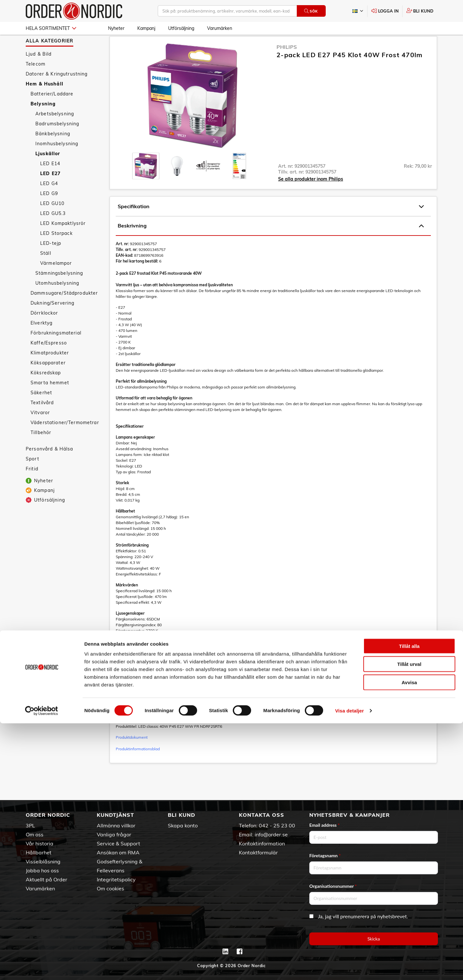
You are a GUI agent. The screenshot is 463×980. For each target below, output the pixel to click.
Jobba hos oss (42, 870)
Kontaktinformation (262, 843)
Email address (324, 825)
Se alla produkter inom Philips (311, 196)
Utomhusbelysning (57, 300)
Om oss (35, 834)
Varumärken (220, 28)
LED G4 (49, 201)
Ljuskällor (48, 171)
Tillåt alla (409, 903)
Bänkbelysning (53, 151)
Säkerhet (41, 410)
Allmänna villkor (116, 825)
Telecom (36, 81)
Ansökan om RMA (118, 852)
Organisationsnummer (333, 886)
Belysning (43, 121)
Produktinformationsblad (138, 766)
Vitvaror (40, 430)
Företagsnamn (325, 855)
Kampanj (146, 28)
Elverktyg (41, 340)
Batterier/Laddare (52, 111)
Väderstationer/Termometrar (65, 440)
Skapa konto (183, 825)
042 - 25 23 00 (277, 825)
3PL (30, 825)
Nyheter (116, 28)
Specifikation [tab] (271, 224)
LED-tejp (51, 261)
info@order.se (271, 834)
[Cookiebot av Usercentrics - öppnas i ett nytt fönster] (42, 967)
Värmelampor (56, 281)
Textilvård (42, 420)
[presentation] (146, 183)
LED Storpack (56, 251)
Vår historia (40, 843)
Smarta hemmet (50, 400)
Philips (287, 64)
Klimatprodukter (50, 370)
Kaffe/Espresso (49, 360)
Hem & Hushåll (45, 101)
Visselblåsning (43, 861)
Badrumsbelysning (57, 141)
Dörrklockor (44, 330)
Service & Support (118, 843)
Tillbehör (41, 450)
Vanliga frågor (114, 834)
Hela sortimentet (51, 28)
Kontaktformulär (258, 852)
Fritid (32, 486)
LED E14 (50, 181)
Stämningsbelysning (59, 290)
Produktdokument (132, 755)
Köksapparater (48, 380)
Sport (32, 476)
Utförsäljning (181, 28)
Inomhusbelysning (57, 161)
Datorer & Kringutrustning (57, 91)
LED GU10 (52, 221)
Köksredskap (46, 390)
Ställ (46, 271)
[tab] (146, 183)
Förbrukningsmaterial (56, 350)
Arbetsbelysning (55, 131)
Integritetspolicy (116, 879)
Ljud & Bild (39, 71)
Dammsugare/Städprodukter (64, 310)
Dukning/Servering (52, 320)
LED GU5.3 (53, 231)
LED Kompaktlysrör (63, 241)
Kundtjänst (115, 815)
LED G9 (49, 211)
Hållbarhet (39, 852)
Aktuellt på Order (46, 879)
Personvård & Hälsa (50, 466)
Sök (311, 11)
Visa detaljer (349, 967)
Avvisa (409, 939)
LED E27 (50, 191)
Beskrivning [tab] (271, 243)
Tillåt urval (409, 921)
